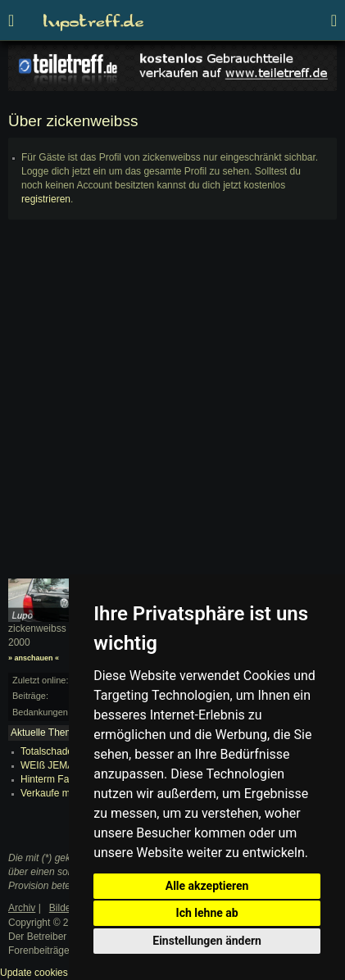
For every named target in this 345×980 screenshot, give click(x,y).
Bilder (62, 908)
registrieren (46, 199)
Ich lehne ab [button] (207, 913)
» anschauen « (34, 658)
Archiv (22, 908)
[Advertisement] (172, 406)
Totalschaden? (52, 751)
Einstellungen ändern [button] (207, 941)
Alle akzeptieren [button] (207, 886)
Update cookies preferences (61, 973)
